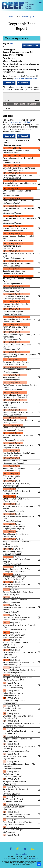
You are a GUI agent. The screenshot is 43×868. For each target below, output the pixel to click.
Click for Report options (18, 38)
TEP (11, 44)
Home (11, 17)
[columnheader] (8, 100)
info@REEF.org (35, 858)
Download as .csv (31, 46)
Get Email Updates (22, 854)
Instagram (18, 850)
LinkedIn (32, 850)
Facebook (11, 850)
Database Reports (28, 17)
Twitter (25, 850)
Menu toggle (40, 5)
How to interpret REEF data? (26, 78)
